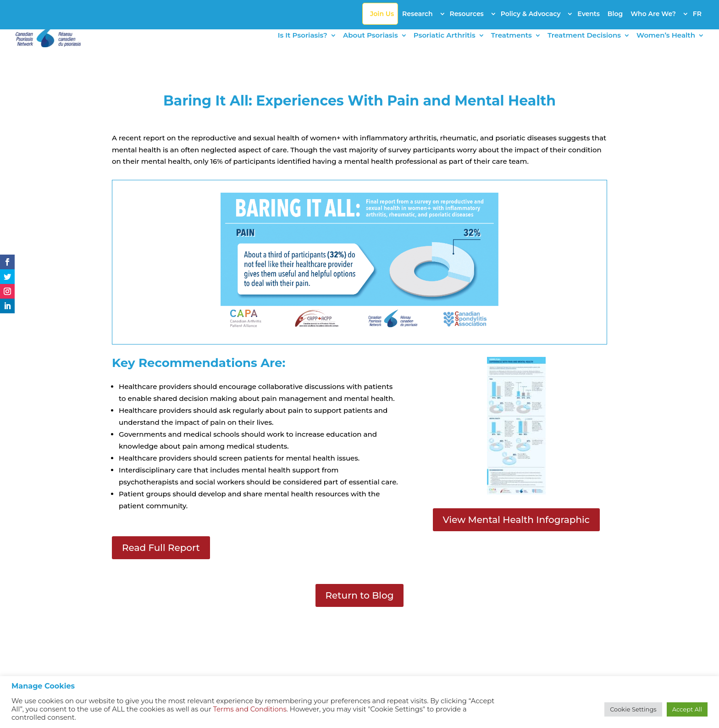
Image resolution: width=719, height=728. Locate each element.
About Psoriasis (371, 36)
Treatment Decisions (584, 36)
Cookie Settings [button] (633, 709)
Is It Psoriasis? (303, 36)
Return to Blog (360, 595)
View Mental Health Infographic (516, 520)
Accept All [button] (687, 709)
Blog (615, 14)
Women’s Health (666, 36)
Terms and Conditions (250, 709)
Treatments (512, 36)
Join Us (382, 14)
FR (697, 14)
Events (589, 14)
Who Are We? (653, 14)
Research (418, 14)
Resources (466, 14)
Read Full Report (161, 548)
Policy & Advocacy (531, 14)
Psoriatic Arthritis (445, 36)
